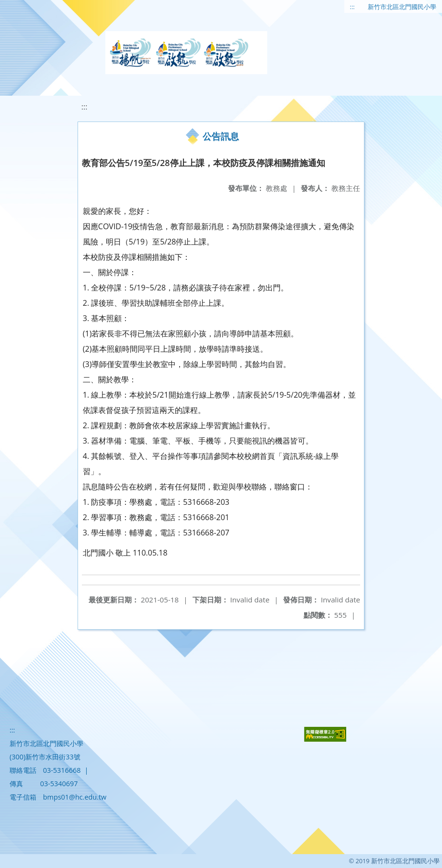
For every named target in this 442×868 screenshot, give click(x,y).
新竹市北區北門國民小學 (402, 7)
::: (352, 7)
